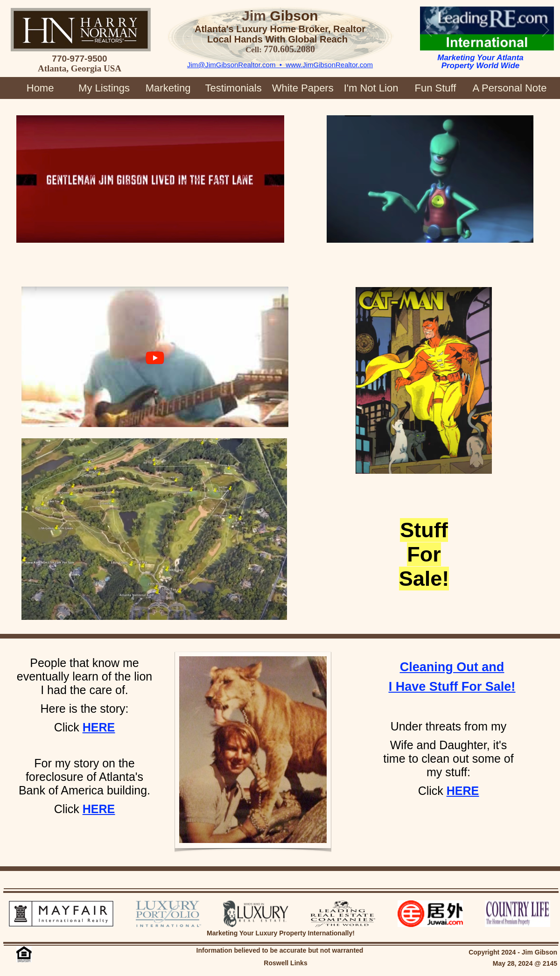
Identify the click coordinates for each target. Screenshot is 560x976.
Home (40, 88)
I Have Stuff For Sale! (452, 687)
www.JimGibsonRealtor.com (329, 65)
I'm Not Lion (371, 88)
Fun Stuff (435, 88)
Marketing (168, 88)
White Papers (303, 88)
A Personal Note (509, 88)
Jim (254, 16)
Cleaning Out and (452, 667)
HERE (99, 809)
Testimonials (234, 88)
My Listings (104, 88)
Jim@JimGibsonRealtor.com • (236, 65)
